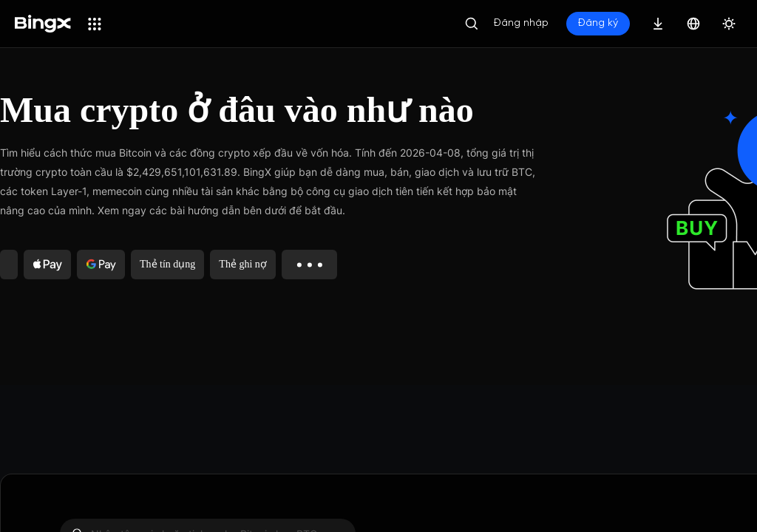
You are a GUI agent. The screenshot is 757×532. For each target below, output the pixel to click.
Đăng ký (598, 23)
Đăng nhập (521, 23)
